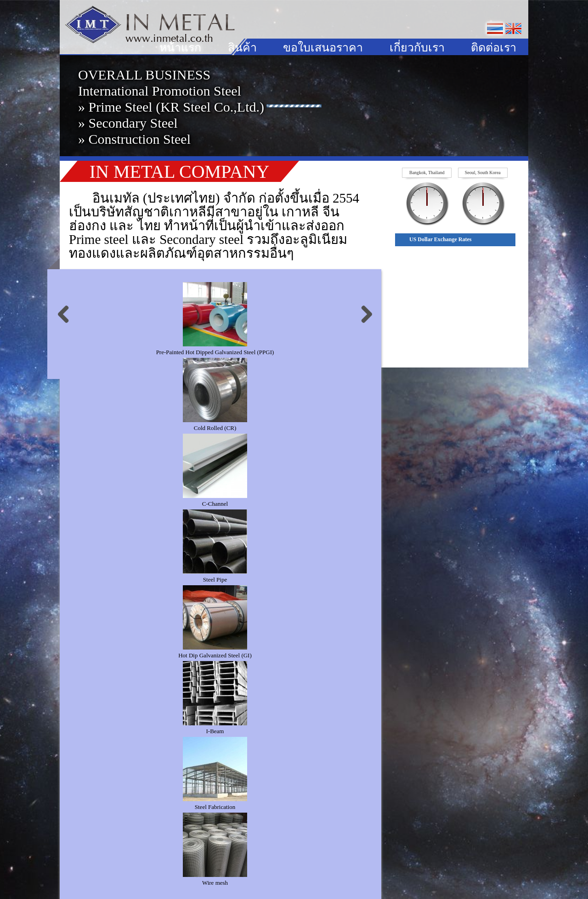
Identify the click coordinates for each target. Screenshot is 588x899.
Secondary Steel (133, 123)
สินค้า (242, 48)
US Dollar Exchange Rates (440, 239)
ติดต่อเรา (494, 48)
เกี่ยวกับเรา (417, 48)
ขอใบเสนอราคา (323, 48)
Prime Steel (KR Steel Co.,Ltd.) (176, 107)
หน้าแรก (180, 48)
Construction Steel (140, 139)
